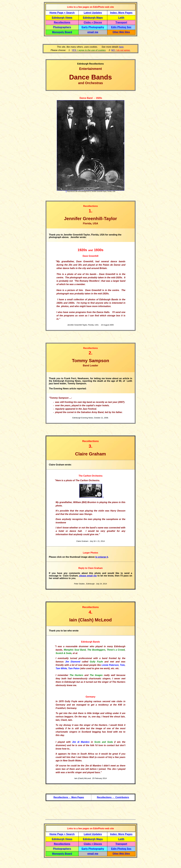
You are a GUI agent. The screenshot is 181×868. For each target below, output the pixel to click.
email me (93, 32)
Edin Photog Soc (121, 27)
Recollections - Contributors (113, 797)
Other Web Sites (121, 32)
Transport (121, 22)
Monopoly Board (62, 32)
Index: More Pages (121, 13)
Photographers (62, 27)
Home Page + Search (62, 13)
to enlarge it (102, 557)
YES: (89, 50)
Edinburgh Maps (93, 18)
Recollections (62, 22)
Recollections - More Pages (69, 797)
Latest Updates (93, 13)
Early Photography (93, 27)
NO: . (121, 50)
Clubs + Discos (93, 22)
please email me (88, 576)
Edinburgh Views (62, 18)
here (121, 47)
